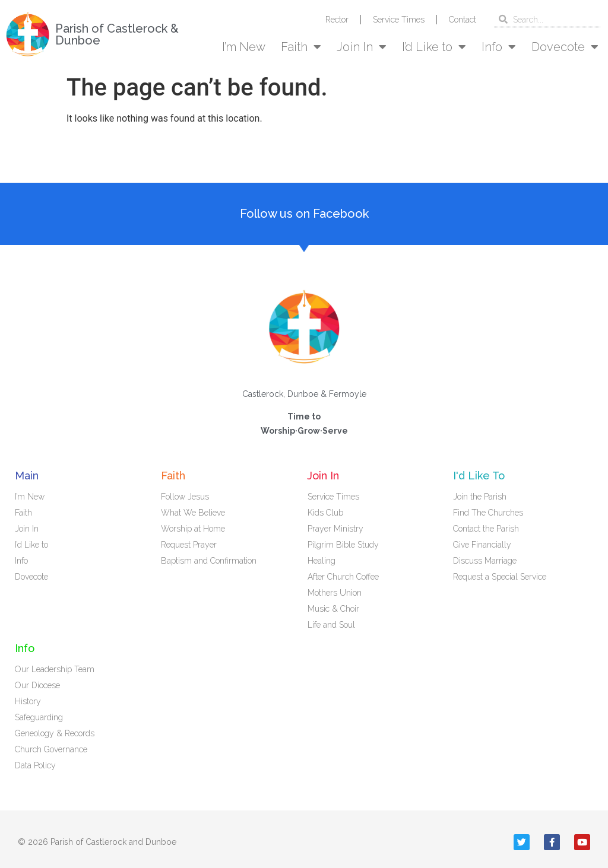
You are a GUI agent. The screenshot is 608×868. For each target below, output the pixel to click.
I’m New (244, 47)
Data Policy (35, 765)
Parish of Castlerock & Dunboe (117, 34)
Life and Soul (331, 625)
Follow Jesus (185, 497)
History (28, 701)
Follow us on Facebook (304, 214)
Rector (337, 20)
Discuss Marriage (485, 561)
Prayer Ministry (335, 529)
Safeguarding (39, 717)
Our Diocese (37, 685)
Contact (463, 20)
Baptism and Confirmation (209, 561)
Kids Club (325, 513)
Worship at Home (193, 529)
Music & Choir (333, 609)
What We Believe (193, 513)
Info (499, 47)
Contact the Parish (486, 529)
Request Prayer (189, 545)
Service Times (399, 20)
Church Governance (51, 749)
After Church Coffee (343, 577)
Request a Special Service (500, 577)
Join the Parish (480, 497)
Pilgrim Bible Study (343, 545)
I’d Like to (434, 47)
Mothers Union (335, 593)
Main (27, 476)
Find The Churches (488, 513)
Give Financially (482, 545)
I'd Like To (479, 476)
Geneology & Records (55, 733)
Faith (301, 47)
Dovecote (565, 47)
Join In (362, 47)
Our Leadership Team (55, 669)
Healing (322, 561)
